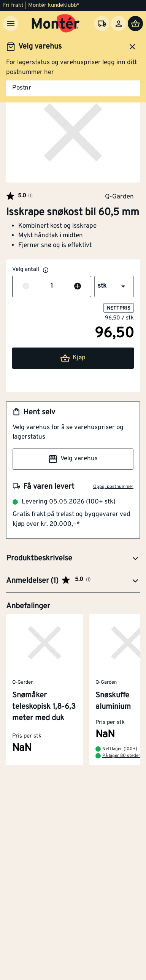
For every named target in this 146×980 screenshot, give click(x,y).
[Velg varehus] (102, 24)
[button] (114, 286)
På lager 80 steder (121, 756)
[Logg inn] (119, 24)
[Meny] (11, 24)
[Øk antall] (78, 286)
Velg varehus (73, 459)
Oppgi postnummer (113, 487)
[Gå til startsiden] (56, 24)
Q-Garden (119, 197)
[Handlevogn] (135, 24)
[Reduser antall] (26, 286)
